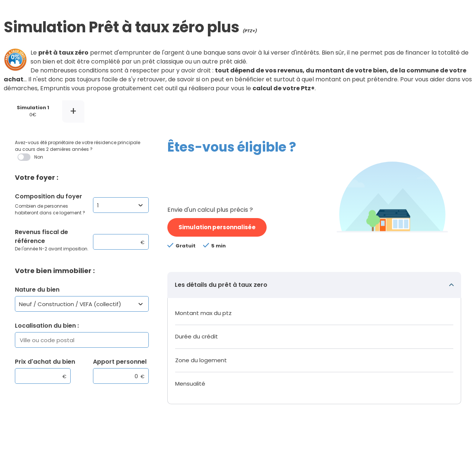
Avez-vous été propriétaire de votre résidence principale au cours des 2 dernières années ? (80, 150)
